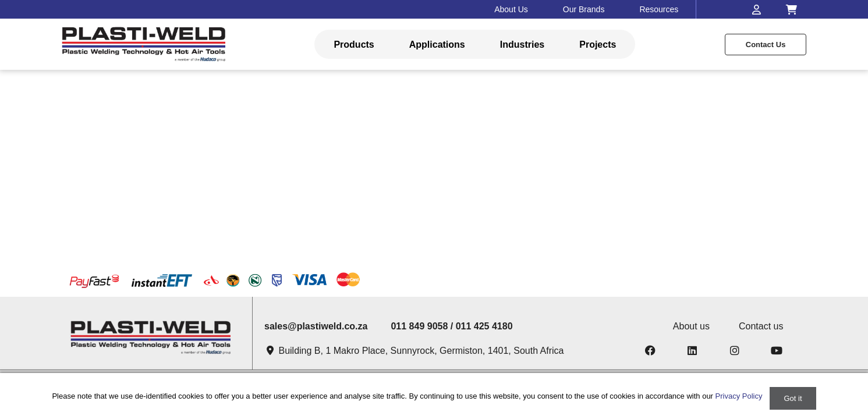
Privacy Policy (739, 396)
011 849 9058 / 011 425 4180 (451, 326)
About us (691, 326)
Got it (793, 398)
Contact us (766, 45)
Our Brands (584, 9)
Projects (598, 45)
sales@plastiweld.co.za (316, 326)
